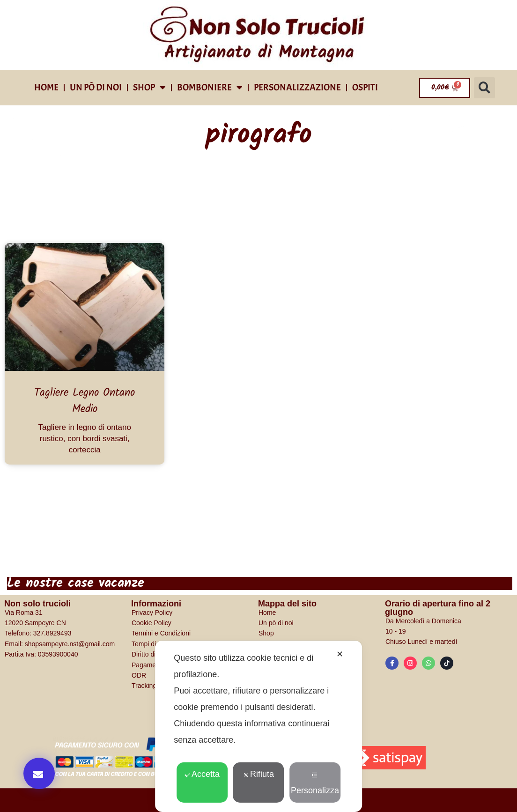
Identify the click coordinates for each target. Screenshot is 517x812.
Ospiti (365, 87)
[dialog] (258, 726)
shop (149, 88)
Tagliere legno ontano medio (85, 401)
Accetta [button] (202, 774)
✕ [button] (340, 654)
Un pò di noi (96, 87)
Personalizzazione (297, 87)
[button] (484, 88)
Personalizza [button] (315, 784)
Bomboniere (210, 88)
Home (46, 87)
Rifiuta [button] (258, 774)
